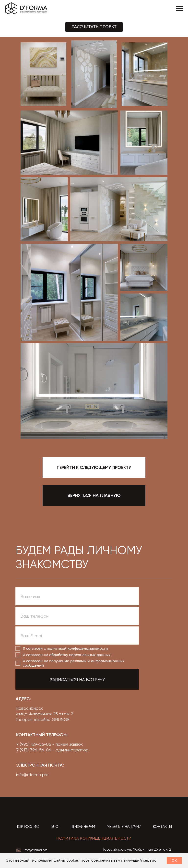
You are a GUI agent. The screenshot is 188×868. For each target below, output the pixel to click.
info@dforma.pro (32, 775)
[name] (77, 596)
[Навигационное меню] (180, 9)
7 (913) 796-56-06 (34, 750)
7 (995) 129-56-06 (34, 744)
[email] (77, 636)
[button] (94, 27)
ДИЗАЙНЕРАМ (83, 827)
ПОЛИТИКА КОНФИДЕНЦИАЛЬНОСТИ (94, 838)
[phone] (77, 616)
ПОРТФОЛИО (27, 827)
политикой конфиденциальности (77, 648)
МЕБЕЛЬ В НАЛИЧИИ (124, 827)
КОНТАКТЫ (162, 827)
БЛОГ (55, 827)
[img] (37, 811)
